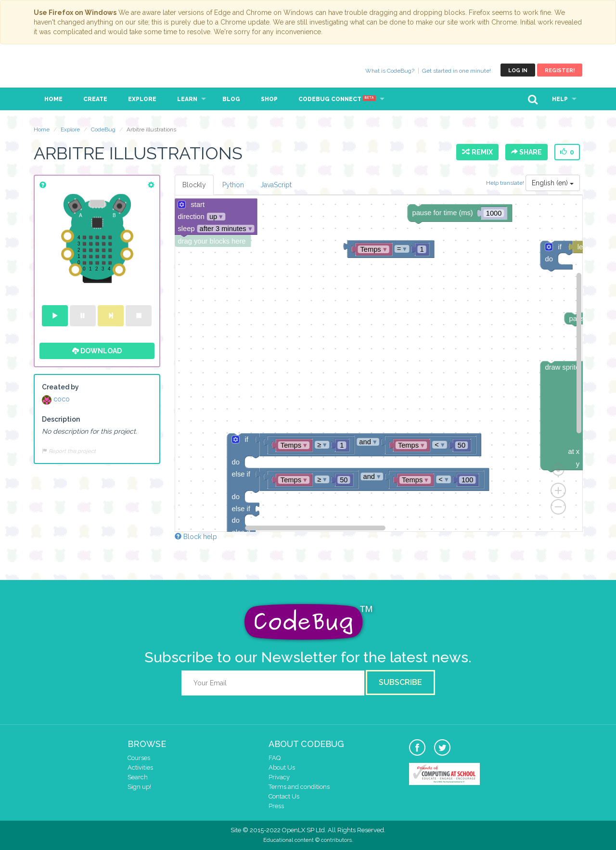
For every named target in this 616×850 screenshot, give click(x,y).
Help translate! (506, 183)
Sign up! (139, 787)
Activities (140, 767)
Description (61, 419)
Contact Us (284, 796)
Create (95, 99)
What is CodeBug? (390, 71)
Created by (60, 387)
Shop (269, 99)
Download (97, 351)
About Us (282, 767)
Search (138, 777)
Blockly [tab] (194, 185)
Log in (518, 71)
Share (526, 152)
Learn (187, 99)
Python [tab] (233, 185)
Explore (142, 99)
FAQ (275, 758)
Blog (231, 99)
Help (560, 99)
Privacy (279, 777)
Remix (477, 152)
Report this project (69, 451)
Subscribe (400, 682)
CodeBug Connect (337, 99)
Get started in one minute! (456, 71)
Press (276, 806)
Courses (139, 758)
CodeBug (66, 70)
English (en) (553, 183)
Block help (196, 537)
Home (53, 99)
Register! (560, 71)
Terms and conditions (299, 787)
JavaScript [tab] (276, 185)
